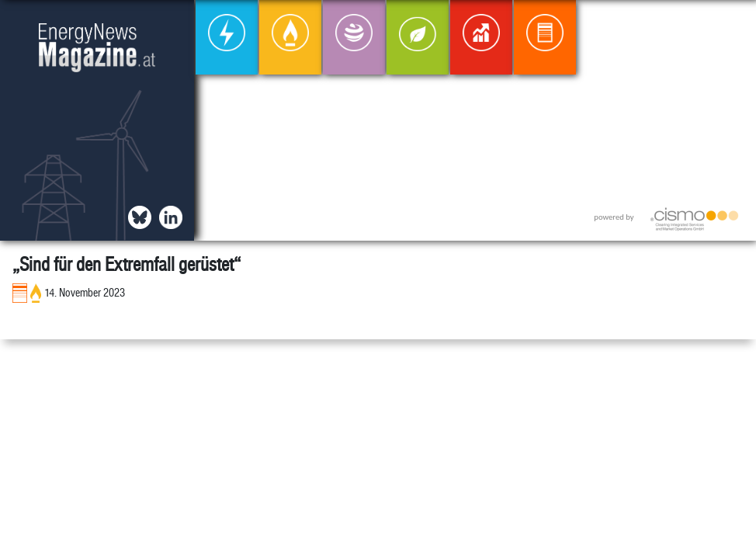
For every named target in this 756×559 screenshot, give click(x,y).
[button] (732, 24)
